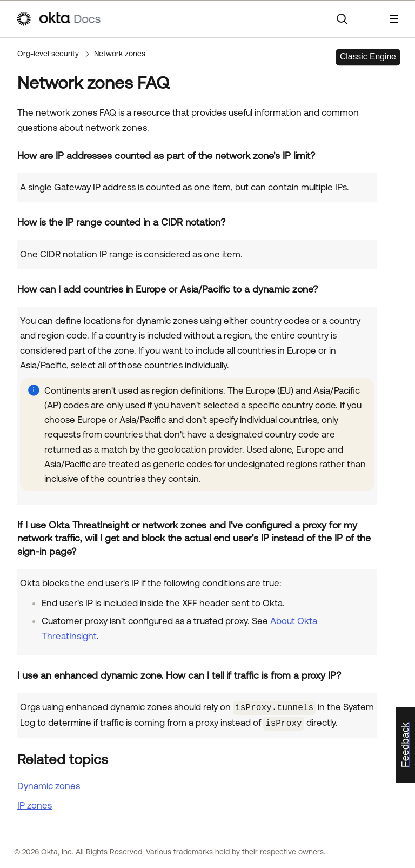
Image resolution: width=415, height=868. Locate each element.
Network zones (120, 54)
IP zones (35, 803)
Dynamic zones (49, 784)
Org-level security (48, 54)
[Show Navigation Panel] (394, 19)
